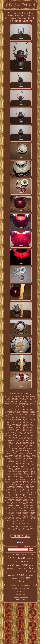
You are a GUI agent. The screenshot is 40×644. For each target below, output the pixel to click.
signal (31, 568)
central (28, 558)
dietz (31, 565)
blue (21, 572)
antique (24, 561)
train (18, 565)
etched (16, 562)
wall (34, 572)
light (28, 578)
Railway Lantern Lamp (21, 589)
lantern (12, 558)
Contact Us (21, 594)
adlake (21, 558)
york (33, 558)
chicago (14, 578)
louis (11, 562)
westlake (10, 568)
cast (25, 569)
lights (11, 575)
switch (21, 578)
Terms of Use (21, 600)
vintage (20, 575)
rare (21, 568)
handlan (31, 576)
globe (11, 565)
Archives (21, 591)
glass (7, 572)
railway (28, 571)
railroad (21, 581)
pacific (16, 569)
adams (31, 554)
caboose (12, 572)
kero (17, 572)
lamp (25, 565)
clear (27, 575)
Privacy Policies (21, 597)
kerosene (24, 555)
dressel (16, 555)
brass (10, 555)
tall (31, 562)
